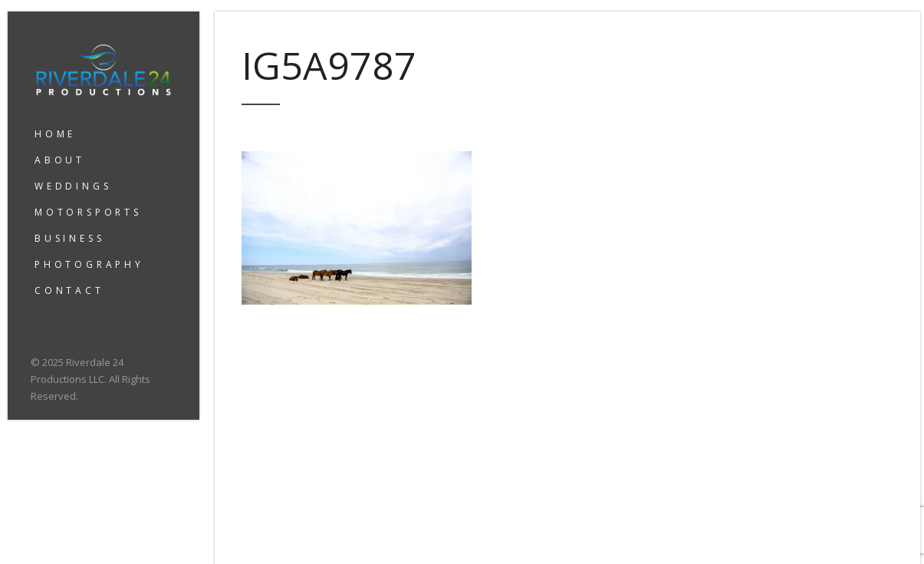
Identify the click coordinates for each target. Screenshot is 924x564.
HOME (55, 134)
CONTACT (69, 290)
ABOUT (60, 160)
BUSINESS (69, 238)
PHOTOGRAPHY (89, 264)
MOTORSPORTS (88, 212)
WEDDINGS (73, 186)
